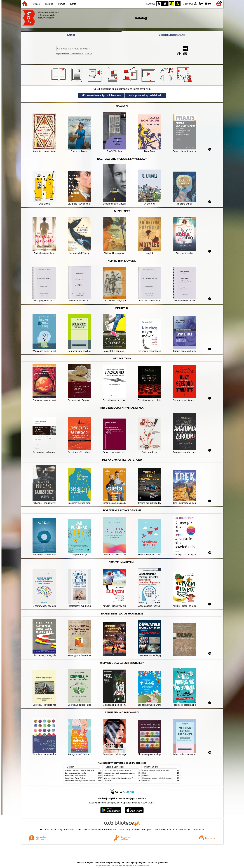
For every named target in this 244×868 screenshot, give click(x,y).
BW (165, 3)
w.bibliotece (107, 830)
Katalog (71, 35)
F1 (201, 3)
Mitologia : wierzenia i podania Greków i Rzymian (82, 770)
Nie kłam (145, 776)
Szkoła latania (109, 776)
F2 (208, 3)
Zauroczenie (108, 781)
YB (171, 3)
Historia (49, 4)
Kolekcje (88, 53)
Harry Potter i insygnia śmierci (76, 776)
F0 (195, 3)
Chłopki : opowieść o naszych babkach (117, 770)
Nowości (36, 4)
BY (178, 3)
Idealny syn (146, 781)
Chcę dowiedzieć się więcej (108, 865)
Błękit (144, 773)
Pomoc (62, 4)
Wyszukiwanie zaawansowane (70, 53)
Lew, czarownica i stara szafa (75, 773)
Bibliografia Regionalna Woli (173, 35)
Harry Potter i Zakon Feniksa (75, 778)
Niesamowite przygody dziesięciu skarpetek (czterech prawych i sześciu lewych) (93, 781)
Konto (73, 4)
